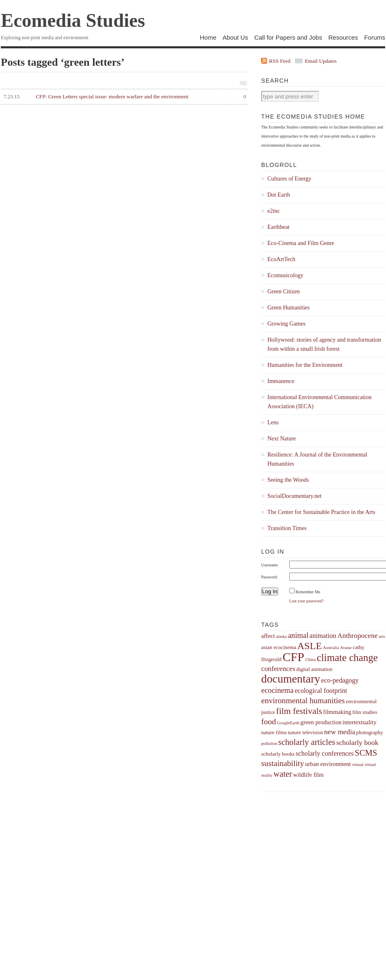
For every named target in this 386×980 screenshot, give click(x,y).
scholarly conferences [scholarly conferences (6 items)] (325, 753)
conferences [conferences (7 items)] (278, 669)
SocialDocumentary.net (294, 496)
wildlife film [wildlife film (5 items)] (308, 775)
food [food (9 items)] (269, 722)
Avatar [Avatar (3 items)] (346, 648)
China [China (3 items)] (310, 660)
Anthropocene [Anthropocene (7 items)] (357, 636)
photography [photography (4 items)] (370, 733)
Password (269, 577)
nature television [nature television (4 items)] (305, 733)
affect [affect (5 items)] (268, 636)
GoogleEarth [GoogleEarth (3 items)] (288, 723)
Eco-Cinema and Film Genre (301, 243)
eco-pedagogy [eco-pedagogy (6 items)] (340, 680)
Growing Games (286, 324)
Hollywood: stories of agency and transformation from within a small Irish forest (324, 344)
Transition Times (287, 528)
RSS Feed (280, 61)
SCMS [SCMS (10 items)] (366, 753)
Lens (273, 422)
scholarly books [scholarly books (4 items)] (278, 754)
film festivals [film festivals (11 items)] (299, 711)
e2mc (274, 211)
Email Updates (321, 61)
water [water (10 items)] (283, 774)
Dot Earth (279, 195)
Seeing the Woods (288, 480)
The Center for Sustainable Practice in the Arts (321, 512)
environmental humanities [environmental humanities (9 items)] (303, 701)
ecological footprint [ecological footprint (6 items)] (321, 691)
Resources (343, 37)
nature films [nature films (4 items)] (274, 733)
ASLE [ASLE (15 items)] (310, 646)
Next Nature (282, 439)
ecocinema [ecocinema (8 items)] (277, 690)
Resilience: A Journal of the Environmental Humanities (317, 459)
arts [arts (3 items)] (382, 636)
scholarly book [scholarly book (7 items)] (357, 743)
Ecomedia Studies (73, 20)
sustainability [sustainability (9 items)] (283, 763)
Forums (375, 37)
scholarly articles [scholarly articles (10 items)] (307, 742)
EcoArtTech (281, 259)
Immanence (281, 381)
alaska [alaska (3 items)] (281, 636)
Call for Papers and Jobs (288, 37)
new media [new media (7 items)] (340, 732)
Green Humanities (288, 308)
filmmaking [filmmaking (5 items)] (337, 712)
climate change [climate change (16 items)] (347, 658)
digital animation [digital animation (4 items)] (315, 669)
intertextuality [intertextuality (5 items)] (360, 722)
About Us (235, 37)
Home (208, 37)
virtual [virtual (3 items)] (357, 765)
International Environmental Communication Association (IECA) (319, 402)
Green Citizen (284, 291)
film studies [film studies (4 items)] (365, 712)
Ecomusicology (285, 275)
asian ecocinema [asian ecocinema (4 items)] (279, 647)
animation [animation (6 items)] (323, 636)
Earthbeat (279, 227)
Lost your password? (306, 601)
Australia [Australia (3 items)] (331, 648)
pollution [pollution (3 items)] (269, 743)
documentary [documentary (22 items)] (291, 679)
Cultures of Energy (289, 179)
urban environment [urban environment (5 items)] (328, 764)
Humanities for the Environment (305, 365)
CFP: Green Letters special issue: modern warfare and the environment (124, 97)
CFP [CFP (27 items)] (293, 657)
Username (270, 565)
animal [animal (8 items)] (298, 635)
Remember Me (308, 592)
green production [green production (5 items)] (321, 722)
